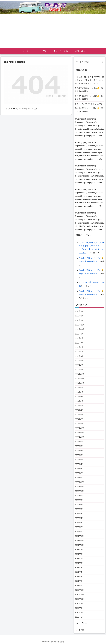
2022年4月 (79, 518)
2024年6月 (79, 401)
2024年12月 (80, 374)
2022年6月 (79, 509)
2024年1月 (79, 424)
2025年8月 (79, 338)
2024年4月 (79, 410)
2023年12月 (80, 428)
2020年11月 (80, 594)
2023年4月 (79, 464)
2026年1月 (79, 320)
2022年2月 (79, 527)
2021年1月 (79, 586)
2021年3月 (79, 577)
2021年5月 (79, 568)
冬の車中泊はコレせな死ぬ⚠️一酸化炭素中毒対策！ (89, 90)
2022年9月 (79, 496)
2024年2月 (79, 419)
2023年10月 (80, 437)
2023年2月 (79, 473)
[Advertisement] (53, 32)
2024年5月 (79, 406)
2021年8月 (79, 554)
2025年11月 (80, 329)
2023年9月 (79, 442)
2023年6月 (79, 455)
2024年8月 (79, 392)
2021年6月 (79, 563)
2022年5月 (79, 514)
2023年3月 (79, 469)
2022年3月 (79, 523)
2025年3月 (79, 361)
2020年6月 (79, 613)
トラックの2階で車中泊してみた (88, 104)
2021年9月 (79, 550)
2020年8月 (79, 608)
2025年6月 (79, 347)
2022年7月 (79, 505)
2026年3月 (79, 311)
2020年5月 (79, 617)
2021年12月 (80, 536)
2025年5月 (79, 352)
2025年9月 (79, 334)
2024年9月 (79, 388)
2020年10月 (80, 599)
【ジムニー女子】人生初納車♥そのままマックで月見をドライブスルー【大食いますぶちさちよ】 (89, 80)
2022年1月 (79, 532)
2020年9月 (79, 603)
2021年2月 (79, 581)
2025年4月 (79, 356)
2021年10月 (80, 545)
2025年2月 (79, 365)
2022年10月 (80, 491)
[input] (90, 62)
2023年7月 (79, 451)
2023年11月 (80, 433)
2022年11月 (80, 487)
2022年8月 (79, 500)
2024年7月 (79, 397)
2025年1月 (79, 370)
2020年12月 (80, 590)
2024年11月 (80, 379)
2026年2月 (79, 316)
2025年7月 (79, 343)
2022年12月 (80, 482)
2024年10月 (80, 383)
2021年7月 (79, 559)
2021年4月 (79, 572)
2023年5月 (79, 460)
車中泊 (81, 630)
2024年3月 (79, 415)
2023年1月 (79, 478)
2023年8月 (79, 446)
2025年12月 (80, 325)
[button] (103, 62)
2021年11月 (80, 541)
